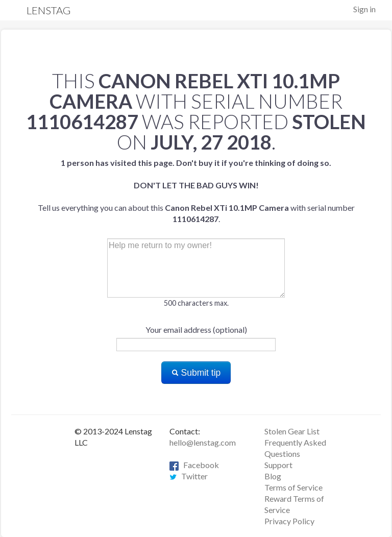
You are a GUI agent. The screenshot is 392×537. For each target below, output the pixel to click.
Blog (273, 476)
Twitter (189, 476)
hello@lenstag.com (203, 442)
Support (278, 465)
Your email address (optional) (196, 329)
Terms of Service (293, 487)
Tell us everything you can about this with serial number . (196, 191)
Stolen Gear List (292, 431)
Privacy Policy (289, 521)
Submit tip (196, 373)
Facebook (194, 465)
